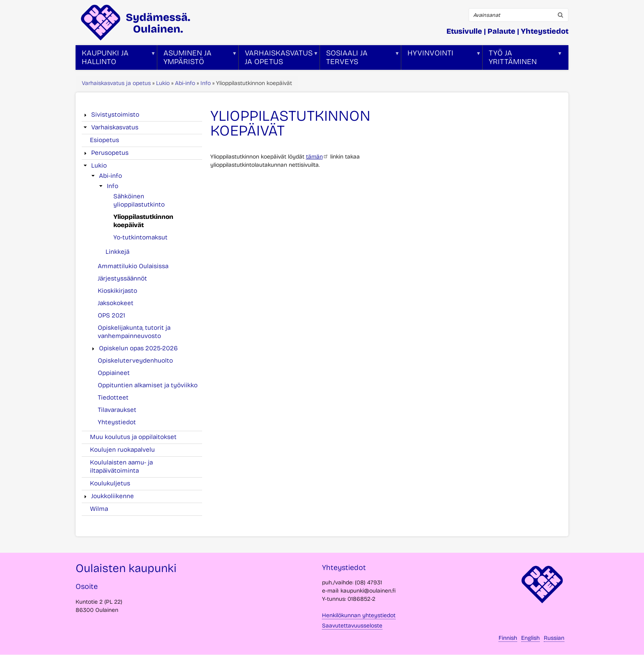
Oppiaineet (114, 373)
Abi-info (185, 83)
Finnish (508, 638)
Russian (554, 638)
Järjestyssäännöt (122, 278)
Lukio (163, 83)
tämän (317, 157)
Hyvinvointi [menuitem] (441, 59)
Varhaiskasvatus (115, 127)
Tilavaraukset (117, 410)
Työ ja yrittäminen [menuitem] (522, 59)
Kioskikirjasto (117, 291)
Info (206, 83)
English (530, 638)
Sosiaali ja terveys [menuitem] (360, 59)
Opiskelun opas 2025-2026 (138, 348)
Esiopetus (105, 140)
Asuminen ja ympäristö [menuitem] (197, 59)
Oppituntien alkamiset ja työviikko (148, 385)
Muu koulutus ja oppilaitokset (133, 437)
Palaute (501, 31)
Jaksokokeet (116, 303)
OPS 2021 (112, 315)
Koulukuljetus (110, 483)
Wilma (99, 509)
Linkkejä (117, 252)
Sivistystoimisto (115, 115)
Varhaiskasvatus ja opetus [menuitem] (278, 59)
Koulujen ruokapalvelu (122, 450)
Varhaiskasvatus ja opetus (116, 83)
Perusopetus (110, 153)
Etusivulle (464, 31)
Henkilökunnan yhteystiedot (359, 615)
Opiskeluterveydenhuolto (135, 361)
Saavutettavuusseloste (352, 626)
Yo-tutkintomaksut (140, 237)
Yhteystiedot (545, 31)
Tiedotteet (113, 398)
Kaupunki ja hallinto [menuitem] (116, 59)
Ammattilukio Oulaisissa (133, 266)
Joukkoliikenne (113, 496)
